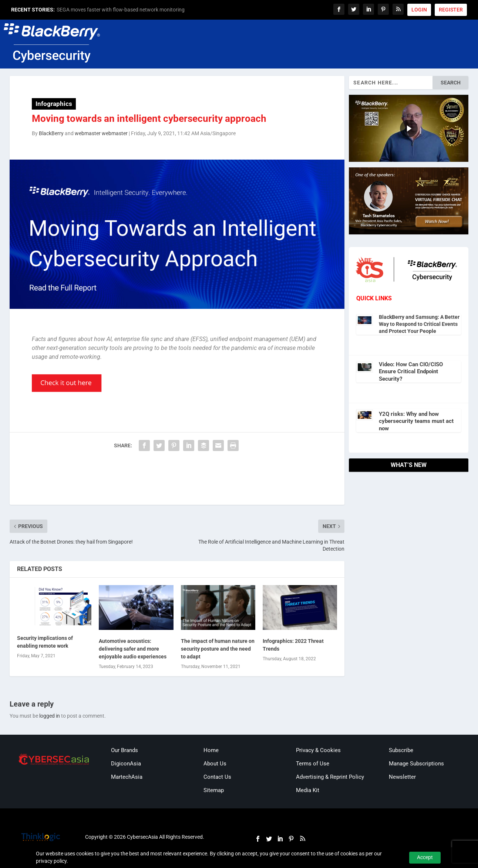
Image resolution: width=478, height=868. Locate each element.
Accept (425, 857)
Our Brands (124, 750)
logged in (50, 716)
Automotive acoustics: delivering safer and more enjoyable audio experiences (133, 649)
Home (211, 750)
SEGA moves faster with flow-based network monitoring (121, 10)
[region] (409, 128)
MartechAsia (127, 777)
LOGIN (419, 10)
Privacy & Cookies (318, 750)
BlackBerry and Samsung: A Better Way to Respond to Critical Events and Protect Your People (419, 324)
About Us (215, 764)
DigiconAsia (126, 764)
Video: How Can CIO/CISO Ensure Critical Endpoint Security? (411, 372)
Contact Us (217, 777)
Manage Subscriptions (416, 764)
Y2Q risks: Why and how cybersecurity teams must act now (416, 421)
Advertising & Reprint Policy (330, 777)
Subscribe (401, 750)
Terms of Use (313, 764)
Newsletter (402, 777)
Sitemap (214, 790)
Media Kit (308, 790)
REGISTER (451, 10)
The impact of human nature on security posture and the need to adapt (218, 649)
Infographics (54, 104)
